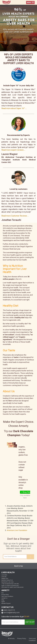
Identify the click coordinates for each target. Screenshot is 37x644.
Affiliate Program (6, 603)
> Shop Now (26, 492)
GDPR (3, 602)
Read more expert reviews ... (13, 150)
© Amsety (11, 639)
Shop (3, 600)
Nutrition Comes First (7, 580)
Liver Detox (4, 575)
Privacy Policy (5, 595)
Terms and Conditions (7, 596)
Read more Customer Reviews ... (15, 216)
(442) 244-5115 (9, 610)
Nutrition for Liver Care (7, 582)
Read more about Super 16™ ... (14, 108)
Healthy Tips (5, 578)
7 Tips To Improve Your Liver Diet (10, 584)
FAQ (3, 593)
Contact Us (4, 598)
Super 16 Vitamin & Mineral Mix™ (10, 585)
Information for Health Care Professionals (12, 587)
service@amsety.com (12, 612)
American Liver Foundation (17, 530)
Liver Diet (4, 577)
